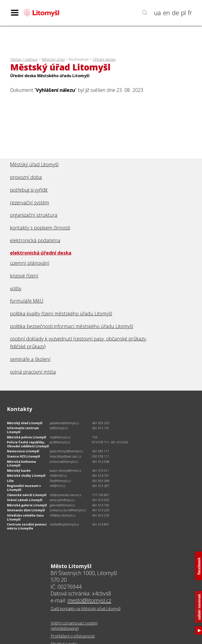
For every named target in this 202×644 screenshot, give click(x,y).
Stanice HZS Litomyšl (23, 456)
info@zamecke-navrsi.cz (65, 495)
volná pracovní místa (33, 372)
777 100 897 (101, 495)
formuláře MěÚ (27, 301)
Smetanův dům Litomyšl (26, 510)
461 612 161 (101, 428)
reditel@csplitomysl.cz (64, 524)
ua (157, 13)
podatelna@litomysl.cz (64, 423)
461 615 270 (101, 515)
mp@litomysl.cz (60, 437)
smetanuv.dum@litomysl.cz (68, 510)
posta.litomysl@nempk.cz (66, 451)
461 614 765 (101, 505)
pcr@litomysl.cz (60, 442)
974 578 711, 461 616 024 (110, 442)
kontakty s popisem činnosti (40, 228)
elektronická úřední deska (41, 253)
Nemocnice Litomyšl (23, 451)
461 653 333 (101, 423)
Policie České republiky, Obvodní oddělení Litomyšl (28, 444)
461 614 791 (101, 476)
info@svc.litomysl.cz (62, 515)
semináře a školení (30, 359)
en (166, 13)
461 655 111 (101, 451)
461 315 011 (101, 471)
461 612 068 (101, 462)
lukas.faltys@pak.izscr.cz (65, 456)
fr (190, 13)
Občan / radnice (24, 59)
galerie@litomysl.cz (62, 505)
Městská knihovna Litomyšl (21, 464)
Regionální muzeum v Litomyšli (24, 488)
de (175, 13)
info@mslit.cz (58, 476)
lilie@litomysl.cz (60, 481)
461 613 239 (101, 510)
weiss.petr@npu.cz (62, 500)
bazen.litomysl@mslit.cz (65, 471)
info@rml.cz (57, 486)
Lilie (10, 481)
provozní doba (26, 177)
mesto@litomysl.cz (89, 600)
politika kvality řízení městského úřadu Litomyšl (61, 314)
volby (16, 288)
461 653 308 (101, 481)
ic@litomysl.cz (59, 428)
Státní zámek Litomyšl (25, 500)
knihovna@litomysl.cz (64, 462)
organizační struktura (34, 215)
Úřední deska (104, 59)
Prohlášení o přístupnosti (73, 636)
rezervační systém (30, 203)
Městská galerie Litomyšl (27, 505)
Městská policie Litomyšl (27, 437)
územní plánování (30, 263)
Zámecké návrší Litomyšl (27, 495)
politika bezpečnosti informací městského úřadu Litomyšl (72, 326)
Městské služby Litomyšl (26, 476)
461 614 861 (101, 524)
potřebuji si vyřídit (29, 190)
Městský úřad (53, 59)
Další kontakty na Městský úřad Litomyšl (86, 609)
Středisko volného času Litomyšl (25, 517)
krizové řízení (24, 276)
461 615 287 (101, 486)
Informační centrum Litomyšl (23, 430)
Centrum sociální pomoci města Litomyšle (27, 526)
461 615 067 (101, 500)
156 (95, 437)
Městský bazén (19, 471)
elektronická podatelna (35, 240)
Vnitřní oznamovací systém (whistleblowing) (74, 626)
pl (183, 13)
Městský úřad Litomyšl (34, 164)
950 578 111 (101, 456)
